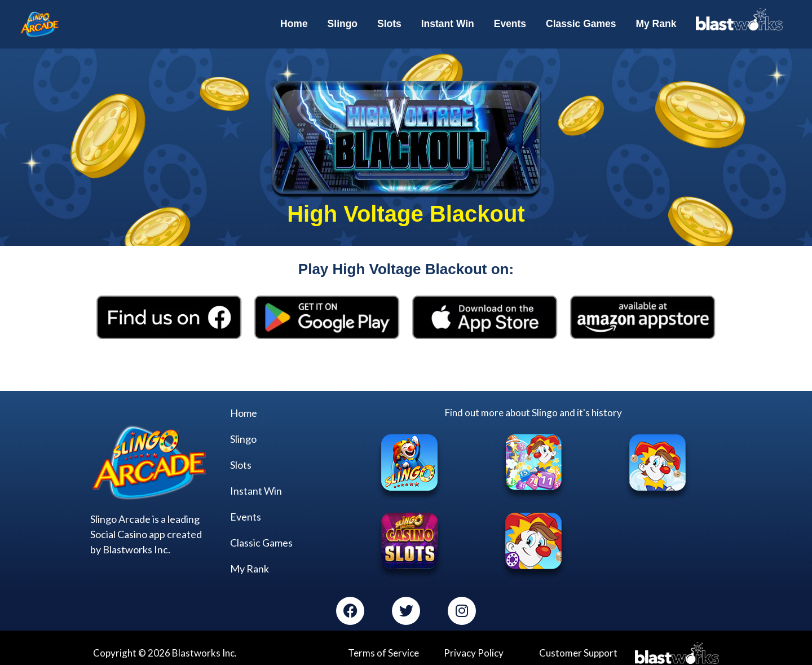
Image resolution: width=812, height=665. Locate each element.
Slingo (243, 435)
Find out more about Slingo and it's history (533, 409)
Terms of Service (383, 649)
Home (244, 409)
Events (246, 513)
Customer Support (578, 649)
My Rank (250, 565)
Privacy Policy (474, 649)
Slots (241, 461)
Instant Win (256, 487)
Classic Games (261, 539)
